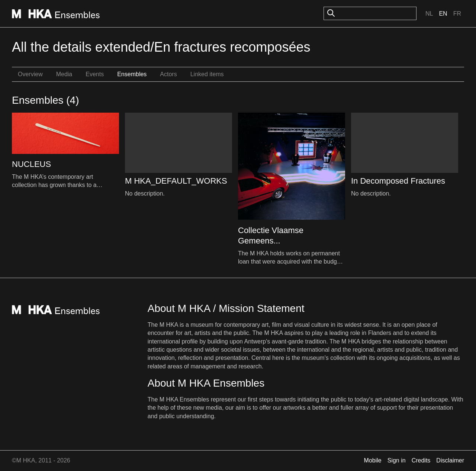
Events (95, 74)
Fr (457, 14)
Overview (30, 74)
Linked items (207, 74)
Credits (421, 460)
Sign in (397, 460)
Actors (168, 74)
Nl (429, 14)
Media (64, 74)
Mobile (373, 460)
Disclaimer (450, 460)
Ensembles (132, 74)
